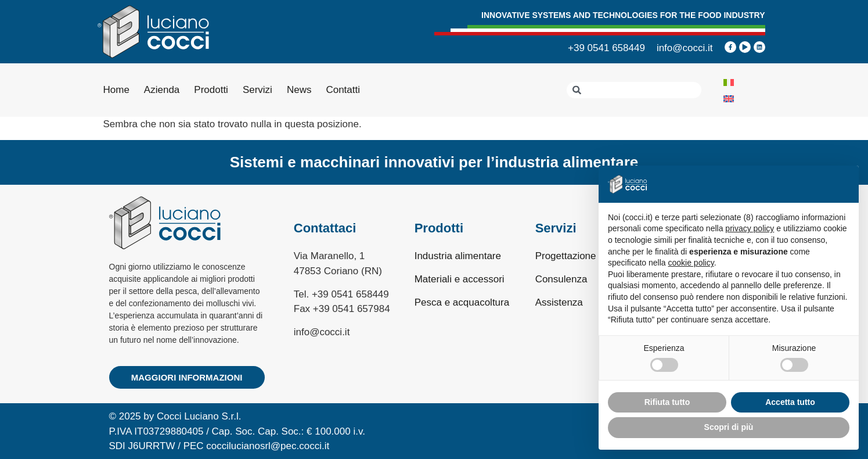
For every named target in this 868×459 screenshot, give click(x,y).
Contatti (343, 90)
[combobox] (634, 90)
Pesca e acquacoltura (462, 302)
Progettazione (566, 256)
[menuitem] (729, 82)
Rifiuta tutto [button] (667, 402)
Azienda (162, 90)
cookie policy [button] (691, 263)
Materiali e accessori (460, 279)
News (299, 90)
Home (116, 90)
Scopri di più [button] (729, 427)
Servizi (257, 90)
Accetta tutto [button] (790, 402)
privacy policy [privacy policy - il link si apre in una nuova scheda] (750, 228)
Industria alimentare (458, 256)
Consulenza (561, 279)
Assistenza (559, 302)
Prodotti (211, 90)
